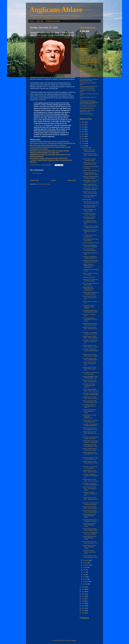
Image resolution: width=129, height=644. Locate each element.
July (84, 570)
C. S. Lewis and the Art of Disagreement (90, 236)
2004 (83, 613)
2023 (83, 129)
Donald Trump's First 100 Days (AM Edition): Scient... (91, 429)
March (85, 579)
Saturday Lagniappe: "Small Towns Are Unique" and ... (90, 377)
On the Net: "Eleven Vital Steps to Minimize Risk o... (91, 359)
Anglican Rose (84, 46)
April (84, 577)
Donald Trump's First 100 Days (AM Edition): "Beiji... (91, 445)
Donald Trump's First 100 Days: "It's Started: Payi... (90, 381)
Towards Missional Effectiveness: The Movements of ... (88, 266)
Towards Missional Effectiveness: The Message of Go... (88, 289)
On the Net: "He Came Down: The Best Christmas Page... (91, 394)
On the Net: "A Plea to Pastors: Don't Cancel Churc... (89, 552)
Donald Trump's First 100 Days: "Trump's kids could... (91, 390)
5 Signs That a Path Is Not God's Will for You (90, 196)
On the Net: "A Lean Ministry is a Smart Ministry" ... (90, 467)
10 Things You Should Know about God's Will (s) (90, 280)
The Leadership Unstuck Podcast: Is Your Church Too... (90, 222)
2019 (83, 139)
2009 (83, 601)
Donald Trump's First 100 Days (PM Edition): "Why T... (90, 454)
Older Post (72, 180)
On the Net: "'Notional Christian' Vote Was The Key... (90, 494)
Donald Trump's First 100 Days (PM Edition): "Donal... (89, 516)
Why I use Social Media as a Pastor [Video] (90, 284)
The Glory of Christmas (89, 277)
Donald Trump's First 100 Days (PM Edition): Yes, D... (90, 433)
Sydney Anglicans (85, 77)
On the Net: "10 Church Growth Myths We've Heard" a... (89, 385)
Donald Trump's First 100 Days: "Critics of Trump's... (91, 471)
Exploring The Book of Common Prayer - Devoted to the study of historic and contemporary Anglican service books (89, 61)
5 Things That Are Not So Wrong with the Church (90, 164)
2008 (83, 603)
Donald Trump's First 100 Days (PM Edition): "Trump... (89, 538)
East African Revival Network (87, 57)
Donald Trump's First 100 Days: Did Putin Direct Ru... (91, 398)
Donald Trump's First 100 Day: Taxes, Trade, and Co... (90, 298)
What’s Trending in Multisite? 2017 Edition (90, 274)
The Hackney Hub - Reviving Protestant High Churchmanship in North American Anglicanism (89, 102)
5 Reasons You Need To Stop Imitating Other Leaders (91, 261)
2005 (83, 611)
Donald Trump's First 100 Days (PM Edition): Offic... (90, 401)
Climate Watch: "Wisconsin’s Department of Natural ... (90, 189)
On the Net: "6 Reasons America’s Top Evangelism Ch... (91, 476)
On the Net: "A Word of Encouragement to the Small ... (89, 406)
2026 (83, 122)
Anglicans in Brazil (85, 51)
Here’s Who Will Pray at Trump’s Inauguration (89, 214)
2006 (83, 608)
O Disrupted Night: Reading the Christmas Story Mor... (90, 311)
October (85, 563)
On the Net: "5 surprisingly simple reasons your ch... (90, 333)
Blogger (74, 640)
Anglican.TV (83, 48)
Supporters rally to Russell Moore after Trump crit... (90, 324)
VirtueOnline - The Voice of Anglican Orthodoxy (87, 111)
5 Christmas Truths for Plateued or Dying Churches (89, 307)
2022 (83, 132)
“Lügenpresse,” (39, 125)
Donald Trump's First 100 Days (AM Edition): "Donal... (89, 525)
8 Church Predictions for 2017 (91, 243)
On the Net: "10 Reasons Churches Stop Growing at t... (91, 351)
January (85, 584)
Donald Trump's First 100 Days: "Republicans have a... (90, 499)
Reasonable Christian (86, 68)
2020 (83, 136)
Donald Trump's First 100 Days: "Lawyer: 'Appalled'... (91, 355)
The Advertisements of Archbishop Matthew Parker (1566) (89, 80)
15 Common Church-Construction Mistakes (89, 250)
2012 (83, 594)
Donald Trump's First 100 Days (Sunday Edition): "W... (90, 369)
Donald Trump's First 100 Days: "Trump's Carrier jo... (91, 480)
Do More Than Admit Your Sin (91, 170)
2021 (83, 134)
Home (32, 21)
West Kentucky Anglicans (86, 114)
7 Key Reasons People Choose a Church (89, 218)
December (86, 148)
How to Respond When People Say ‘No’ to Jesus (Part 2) (90, 320)
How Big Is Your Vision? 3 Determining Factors (90, 151)
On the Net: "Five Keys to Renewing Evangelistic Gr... (91, 484)
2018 (83, 141)
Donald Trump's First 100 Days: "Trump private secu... (89, 364)
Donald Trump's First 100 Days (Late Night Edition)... (91, 529)
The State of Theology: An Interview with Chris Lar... (90, 257)
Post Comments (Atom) (44, 184)
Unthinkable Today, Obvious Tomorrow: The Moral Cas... (90, 231)
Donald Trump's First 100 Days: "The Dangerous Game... (90, 489)
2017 (83, 143)
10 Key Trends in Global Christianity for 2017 (89, 160)
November (86, 560)
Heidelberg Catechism (53, 21)
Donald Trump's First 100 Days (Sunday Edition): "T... (91, 449)
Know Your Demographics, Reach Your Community (90, 246)
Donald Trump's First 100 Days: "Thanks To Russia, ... (90, 155)
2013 (83, 592)
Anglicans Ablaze (56, 10)
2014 (83, 589)
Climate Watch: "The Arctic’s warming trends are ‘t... (90, 421)
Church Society (84, 53)
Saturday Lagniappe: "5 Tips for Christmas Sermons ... (90, 458)
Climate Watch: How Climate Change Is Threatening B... (91, 442)
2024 (83, 127)
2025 (83, 125)
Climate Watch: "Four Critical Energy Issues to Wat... (90, 181)
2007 (83, 606)
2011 (83, 596)
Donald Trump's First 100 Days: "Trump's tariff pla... (90, 507)
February (86, 582)
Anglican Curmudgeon (86, 42)
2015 (83, 587)
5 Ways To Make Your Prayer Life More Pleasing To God (91, 203)
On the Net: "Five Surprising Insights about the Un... (90, 438)
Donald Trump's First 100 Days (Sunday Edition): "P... (91, 511)
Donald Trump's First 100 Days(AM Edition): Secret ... (90, 463)
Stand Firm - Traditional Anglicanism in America (86, 74)
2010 (83, 599)
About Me (40, 21)
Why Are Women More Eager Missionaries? (91, 240)
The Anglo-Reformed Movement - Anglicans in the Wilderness (89, 87)
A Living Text (83, 40)
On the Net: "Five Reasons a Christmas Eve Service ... (90, 504)
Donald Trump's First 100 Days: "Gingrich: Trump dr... (91, 346)
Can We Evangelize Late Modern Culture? (89, 210)
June (85, 572)
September (86, 565)
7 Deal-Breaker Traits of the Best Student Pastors (90, 206)
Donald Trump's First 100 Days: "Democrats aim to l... (90, 329)
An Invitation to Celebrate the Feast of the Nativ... (91, 373)
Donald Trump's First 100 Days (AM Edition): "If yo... (91, 557)
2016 (83, 146)
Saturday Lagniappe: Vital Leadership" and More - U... (91, 520)
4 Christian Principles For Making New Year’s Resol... (91, 173)
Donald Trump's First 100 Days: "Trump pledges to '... (91, 337)
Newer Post (34, 180)
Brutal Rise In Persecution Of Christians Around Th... (91, 177)
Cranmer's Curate (84, 55)
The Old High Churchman (87, 108)
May (84, 575)
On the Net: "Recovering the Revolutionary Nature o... (90, 425)
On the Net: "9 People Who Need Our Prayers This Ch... (90, 342)
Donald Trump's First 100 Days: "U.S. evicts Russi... (90, 193)
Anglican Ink (83, 44)
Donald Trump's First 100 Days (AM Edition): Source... (89, 411)
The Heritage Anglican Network (88, 106)
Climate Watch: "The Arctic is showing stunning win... (91, 293)
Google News (83, 66)
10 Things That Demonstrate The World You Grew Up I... (91, 227)
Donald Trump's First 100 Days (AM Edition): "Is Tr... (91, 542)
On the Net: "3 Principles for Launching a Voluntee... (90, 533)
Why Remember (87, 199)
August (85, 567)
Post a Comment (37, 173)
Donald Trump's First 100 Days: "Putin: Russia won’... (91, 185)
